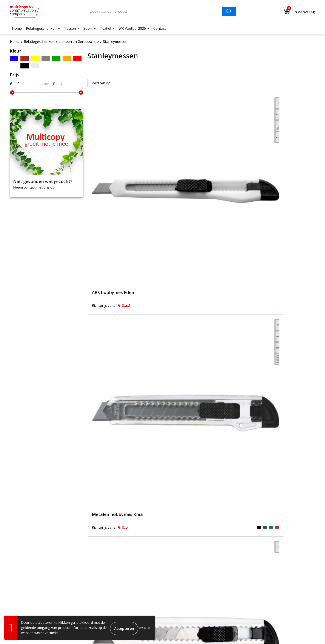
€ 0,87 (111, 381)
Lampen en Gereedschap (79, 42)
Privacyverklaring (299, 633)
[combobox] (154, 12)
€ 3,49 (111, 481)
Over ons (133, 563)
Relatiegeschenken (41, 28)
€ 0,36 (111, 282)
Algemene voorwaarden (240, 633)
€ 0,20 (111, 183)
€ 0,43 (263, 282)
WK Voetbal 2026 (132, 28)
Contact (160, 28)
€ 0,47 (187, 282)
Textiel (106, 28)
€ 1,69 (263, 381)
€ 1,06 (187, 381)
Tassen (70, 28)
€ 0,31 (187, 183)
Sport (88, 28)
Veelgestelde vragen (142, 570)
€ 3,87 (187, 481)
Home (17, 28)
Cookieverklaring (272, 633)
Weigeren (145, 628)
